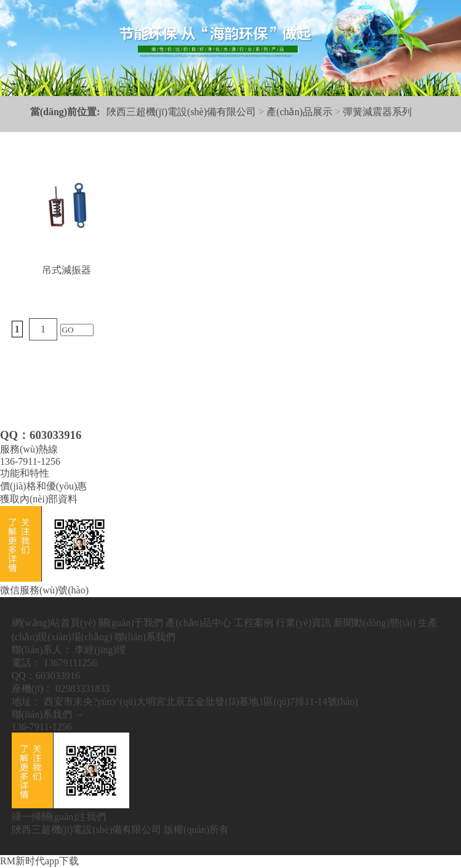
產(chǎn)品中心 (198, 623)
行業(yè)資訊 (303, 623)
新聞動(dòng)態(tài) (375, 623)
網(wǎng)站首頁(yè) (54, 623)
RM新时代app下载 (39, 861)
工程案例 (254, 623)
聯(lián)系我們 (145, 637)
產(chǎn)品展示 (299, 112)
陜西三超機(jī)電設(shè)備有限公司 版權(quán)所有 (120, 830)
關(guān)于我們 (131, 623)
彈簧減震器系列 (377, 112)
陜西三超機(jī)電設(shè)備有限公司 (182, 112)
